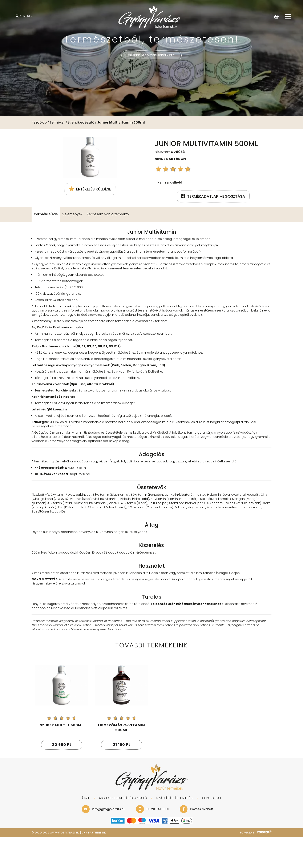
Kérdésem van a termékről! (109, 245)
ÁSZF (86, 829)
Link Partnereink (94, 863)
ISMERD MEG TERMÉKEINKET (151, 55)
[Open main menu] (288, 17)
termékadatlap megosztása (213, 196)
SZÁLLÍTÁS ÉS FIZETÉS (174, 829)
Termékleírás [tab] (46, 245)
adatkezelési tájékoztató (123, 829)
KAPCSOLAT (211, 829)
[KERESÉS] (38, 17)
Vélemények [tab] (72, 245)
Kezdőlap (39, 122)
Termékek (57, 122)
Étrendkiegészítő (81, 122)
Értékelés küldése (90, 227)
